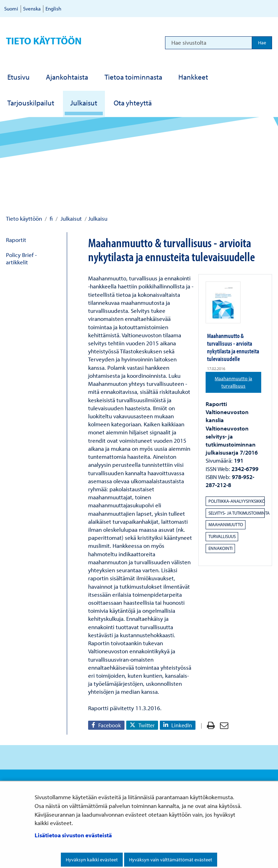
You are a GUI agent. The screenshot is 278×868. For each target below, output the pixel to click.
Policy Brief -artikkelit (21, 258)
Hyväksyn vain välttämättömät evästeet (171, 860)
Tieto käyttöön (44, 41)
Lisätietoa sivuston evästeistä (73, 835)
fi (51, 218)
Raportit (16, 240)
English (53, 9)
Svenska (32, 9)
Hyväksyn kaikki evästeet (92, 860)
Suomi (11, 9)
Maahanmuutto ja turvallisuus (238, 382)
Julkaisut (70, 218)
